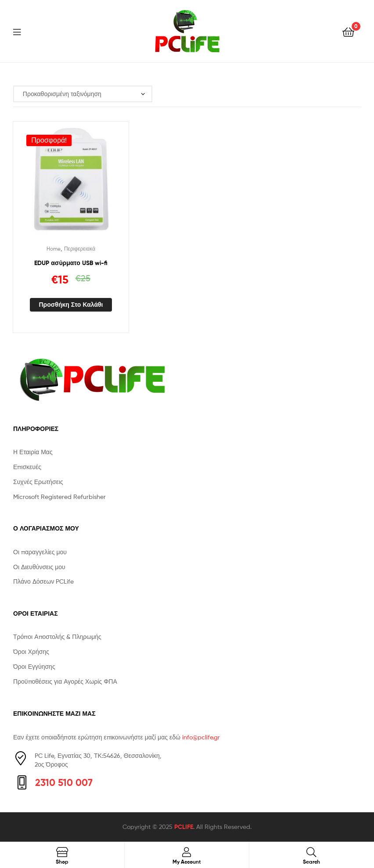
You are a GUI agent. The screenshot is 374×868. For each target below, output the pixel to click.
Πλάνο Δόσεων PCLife (43, 581)
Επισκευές (27, 467)
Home (54, 249)
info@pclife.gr (201, 737)
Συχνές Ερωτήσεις (38, 482)
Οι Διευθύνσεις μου (39, 567)
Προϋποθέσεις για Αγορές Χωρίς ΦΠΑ (65, 681)
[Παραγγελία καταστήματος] (83, 94)
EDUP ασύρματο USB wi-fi (71, 263)
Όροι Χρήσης (31, 651)
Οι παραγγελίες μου (40, 552)
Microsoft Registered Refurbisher (59, 497)
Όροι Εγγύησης (34, 666)
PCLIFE (184, 827)
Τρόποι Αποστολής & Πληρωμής (57, 637)
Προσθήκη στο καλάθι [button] (71, 305)
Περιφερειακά (80, 249)
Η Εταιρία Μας (33, 452)
